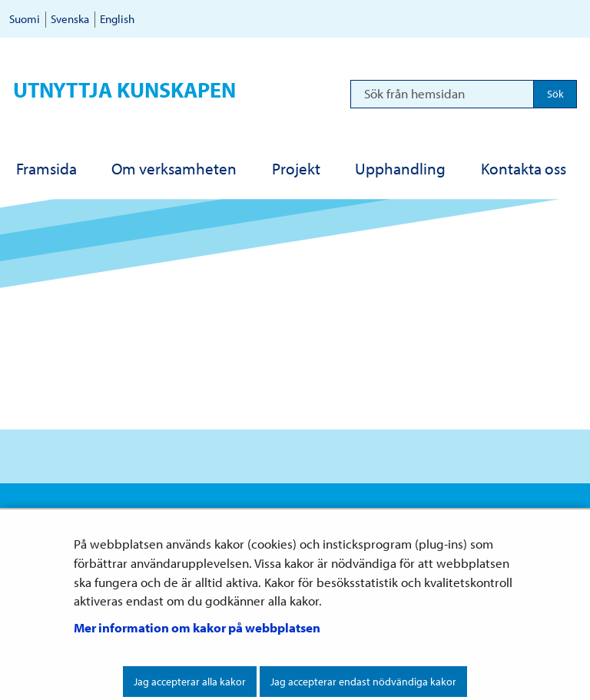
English (117, 19)
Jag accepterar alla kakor (190, 682)
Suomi (25, 19)
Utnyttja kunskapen (124, 90)
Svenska (70, 19)
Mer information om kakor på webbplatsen (197, 627)
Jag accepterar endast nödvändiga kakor (363, 682)
